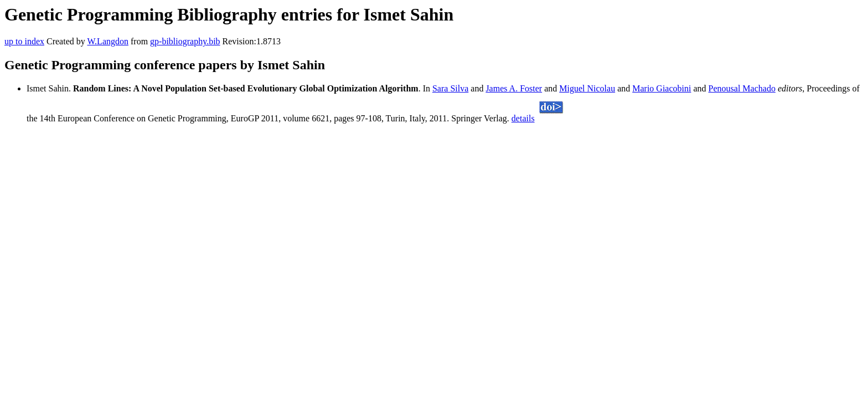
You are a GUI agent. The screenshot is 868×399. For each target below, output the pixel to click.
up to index (24, 41)
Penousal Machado (742, 88)
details (523, 118)
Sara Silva (450, 88)
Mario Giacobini (662, 88)
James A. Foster (514, 88)
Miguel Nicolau (587, 88)
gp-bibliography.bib (185, 41)
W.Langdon (108, 41)
